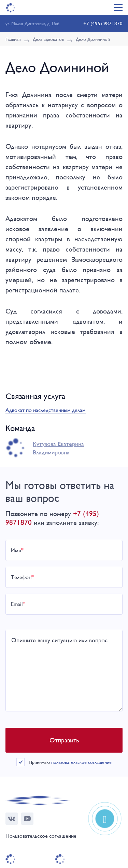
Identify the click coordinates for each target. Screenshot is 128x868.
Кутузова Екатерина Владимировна (58, 448)
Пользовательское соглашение (41, 836)
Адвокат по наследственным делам (46, 410)
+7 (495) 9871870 (103, 23)
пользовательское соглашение (81, 762)
